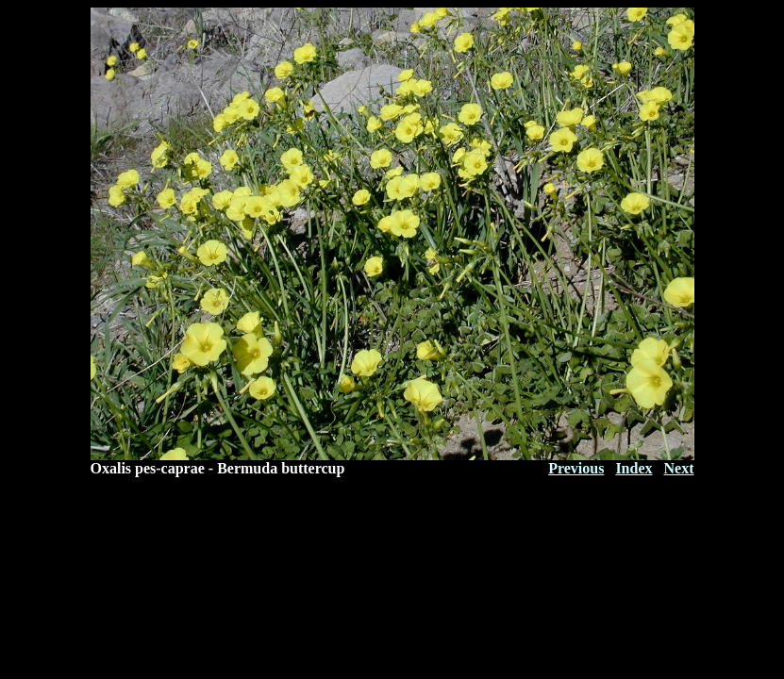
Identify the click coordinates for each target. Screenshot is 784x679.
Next (679, 468)
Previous (576, 468)
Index (634, 468)
